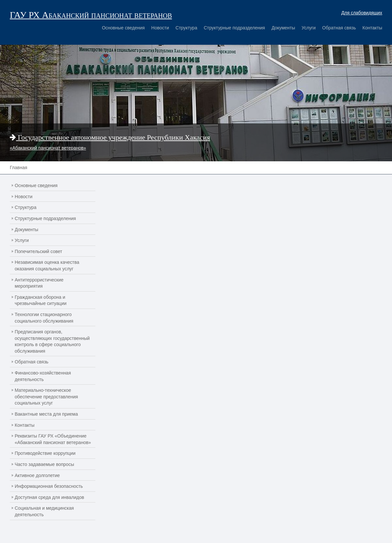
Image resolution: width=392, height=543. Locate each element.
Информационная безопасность (49, 486)
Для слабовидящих (362, 13)
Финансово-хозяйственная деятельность (43, 376)
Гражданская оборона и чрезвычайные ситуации (41, 300)
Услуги (309, 28)
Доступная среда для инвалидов (49, 497)
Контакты (372, 28)
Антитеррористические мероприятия (39, 283)
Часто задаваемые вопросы (44, 464)
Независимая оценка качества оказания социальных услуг (47, 265)
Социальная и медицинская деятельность (44, 511)
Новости (160, 28)
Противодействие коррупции (45, 453)
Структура (186, 28)
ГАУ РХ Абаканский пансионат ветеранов (91, 15)
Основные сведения (123, 28)
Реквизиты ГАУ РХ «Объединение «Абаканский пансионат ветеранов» (53, 439)
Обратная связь (339, 28)
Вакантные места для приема (46, 414)
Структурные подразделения (234, 28)
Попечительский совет (39, 251)
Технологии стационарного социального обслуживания (44, 318)
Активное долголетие (37, 475)
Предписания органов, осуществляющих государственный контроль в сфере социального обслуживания (52, 341)
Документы (283, 28)
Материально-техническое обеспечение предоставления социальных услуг (46, 397)
